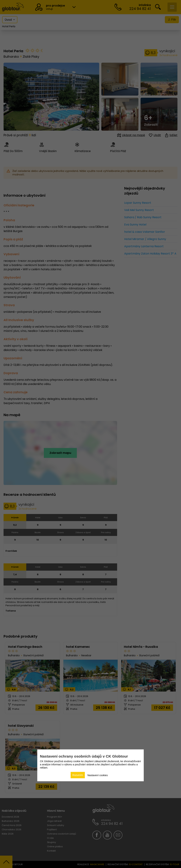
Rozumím (78, 775)
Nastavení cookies (98, 775)
